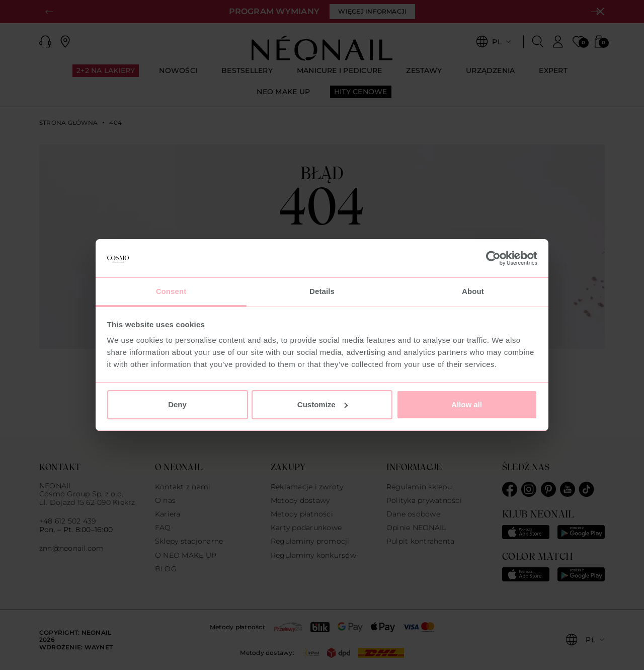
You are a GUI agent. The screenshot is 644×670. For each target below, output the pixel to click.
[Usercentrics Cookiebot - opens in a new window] (493, 258)
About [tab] (473, 291)
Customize (323, 404)
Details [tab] (322, 291)
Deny (177, 404)
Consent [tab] (171, 291)
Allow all (467, 404)
